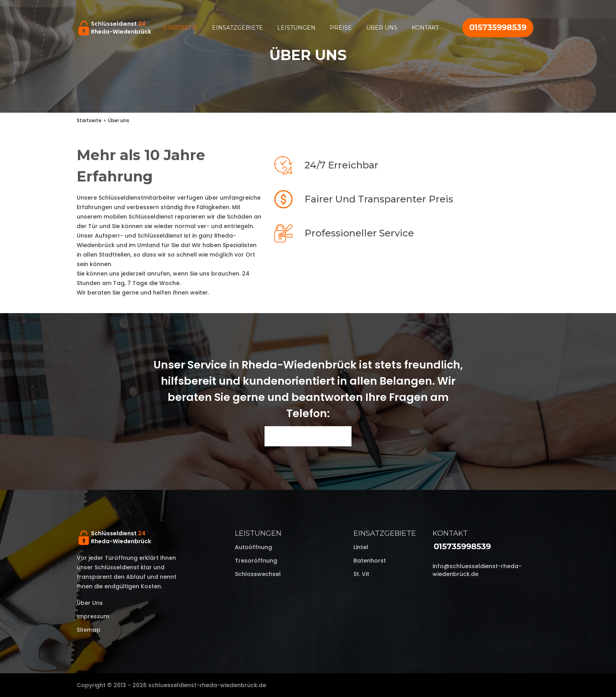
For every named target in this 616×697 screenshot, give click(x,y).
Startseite (180, 28)
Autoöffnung (253, 547)
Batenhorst (370, 561)
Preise (341, 28)
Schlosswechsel (258, 574)
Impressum (93, 616)
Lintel (361, 547)
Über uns (382, 28)
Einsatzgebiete (237, 28)
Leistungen (296, 28)
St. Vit (361, 574)
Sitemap (89, 630)
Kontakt (425, 28)
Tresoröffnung (256, 561)
